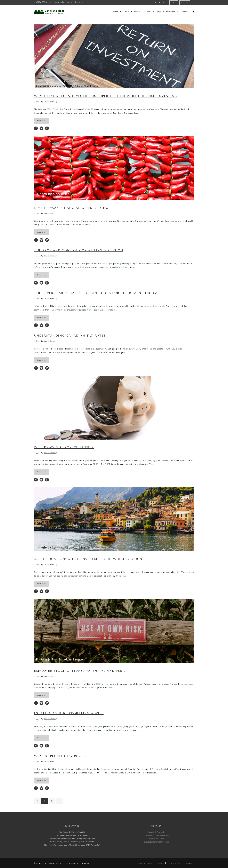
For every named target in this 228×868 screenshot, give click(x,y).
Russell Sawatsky (50, 102)
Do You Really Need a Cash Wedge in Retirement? (72, 842)
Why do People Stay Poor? (60, 756)
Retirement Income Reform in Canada (72, 835)
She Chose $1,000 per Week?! (72, 832)
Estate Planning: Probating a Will (69, 713)
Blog (38, 102)
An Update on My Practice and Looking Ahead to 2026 (72, 839)
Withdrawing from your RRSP (64, 447)
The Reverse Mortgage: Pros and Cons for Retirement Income (97, 293)
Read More (42, 121)
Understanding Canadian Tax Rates (70, 336)
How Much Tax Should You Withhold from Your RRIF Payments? (72, 845)
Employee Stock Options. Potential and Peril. (80, 671)
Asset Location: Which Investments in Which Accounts (90, 559)
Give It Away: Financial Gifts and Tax (72, 208)
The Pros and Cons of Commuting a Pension (79, 250)
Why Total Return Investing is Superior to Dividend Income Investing (106, 96)
